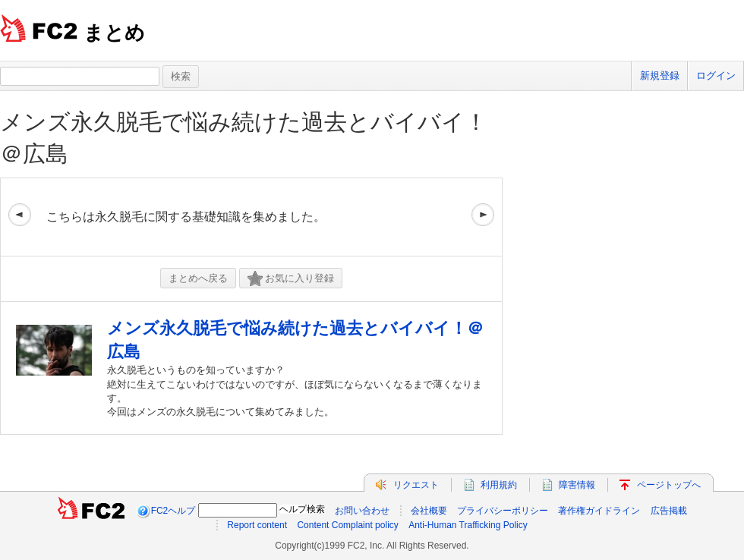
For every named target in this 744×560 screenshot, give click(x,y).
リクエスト (416, 485)
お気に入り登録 (291, 279)
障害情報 (577, 485)
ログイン (716, 76)
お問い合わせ (362, 511)
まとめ (114, 33)
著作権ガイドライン (599, 511)
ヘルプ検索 (302, 509)
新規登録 (660, 76)
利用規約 (499, 485)
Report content (257, 525)
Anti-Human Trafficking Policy (468, 525)
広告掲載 (669, 511)
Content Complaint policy (347, 525)
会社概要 (429, 511)
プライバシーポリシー (503, 511)
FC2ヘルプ (173, 511)
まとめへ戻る (198, 278)
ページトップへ (669, 485)
